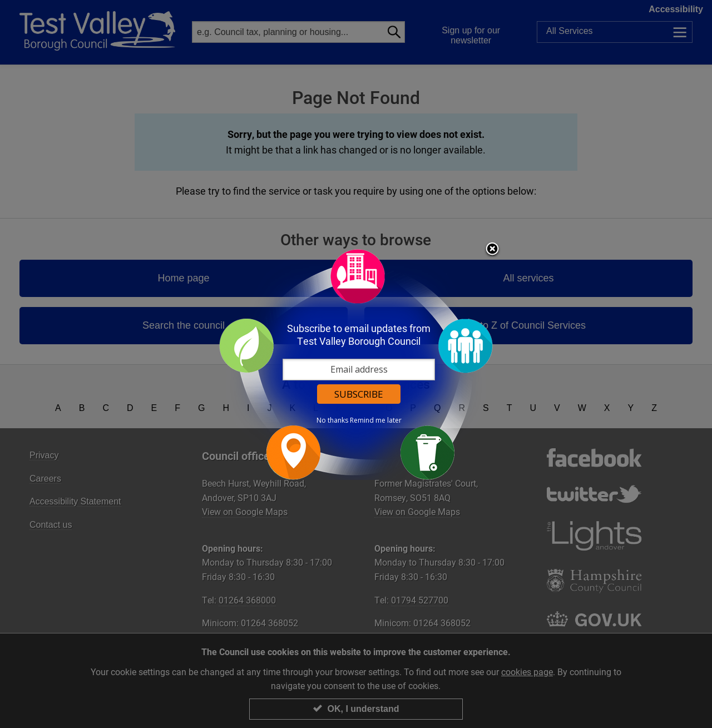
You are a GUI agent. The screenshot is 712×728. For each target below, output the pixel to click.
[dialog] (356, 364)
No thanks (332, 420)
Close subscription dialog (492, 250)
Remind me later (376, 420)
